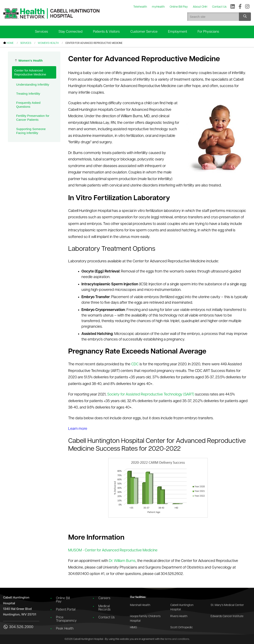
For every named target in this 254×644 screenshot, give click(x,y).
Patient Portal (66, 610)
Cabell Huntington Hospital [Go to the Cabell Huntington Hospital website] (182, 608)
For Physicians (208, 32)
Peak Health (65, 629)
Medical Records (104, 608)
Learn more (78, 429)
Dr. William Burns (122, 561)
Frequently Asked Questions (28, 105)
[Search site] (245, 17)
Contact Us (107, 618)
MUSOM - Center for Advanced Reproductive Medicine (113, 550)
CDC (135, 364)
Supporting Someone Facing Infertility (31, 131)
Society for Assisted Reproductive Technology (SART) (151, 395)
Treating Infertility (28, 94)
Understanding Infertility (33, 84)
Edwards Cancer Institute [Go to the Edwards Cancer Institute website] (227, 616)
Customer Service (144, 32)
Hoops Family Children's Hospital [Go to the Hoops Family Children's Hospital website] (145, 619)
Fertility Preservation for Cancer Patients (33, 118)
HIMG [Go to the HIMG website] (134, 628)
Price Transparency (66, 619)
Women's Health (48, 43)
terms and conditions (177, 639)
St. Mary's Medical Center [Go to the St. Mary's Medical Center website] (227, 605)
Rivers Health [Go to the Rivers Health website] (179, 616)
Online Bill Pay (63, 600)
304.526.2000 (18, 627)
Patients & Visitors (106, 32)
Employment (178, 32)
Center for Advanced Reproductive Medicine (30, 72)
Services (41, 32)
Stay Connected (70, 32)
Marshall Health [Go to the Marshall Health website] (140, 605)
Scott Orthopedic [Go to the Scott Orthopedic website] (182, 628)
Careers (104, 598)
